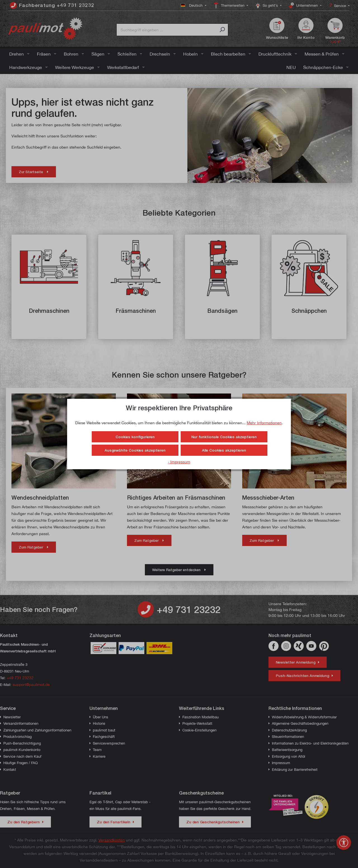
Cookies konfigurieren (135, 437)
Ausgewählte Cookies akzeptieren (135, 450)
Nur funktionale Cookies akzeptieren (224, 437)
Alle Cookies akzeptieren (224, 450)
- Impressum (179, 462)
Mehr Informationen (264, 423)
